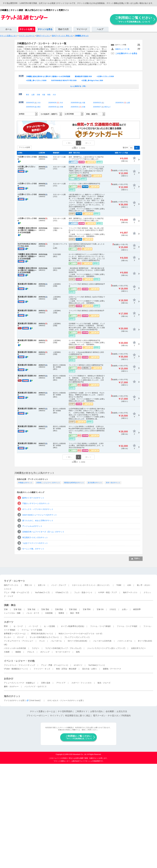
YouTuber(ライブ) (42, 592)
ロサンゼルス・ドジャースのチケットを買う (66, 700)
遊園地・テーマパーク (112, 669)
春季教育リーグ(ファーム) (15, 634)
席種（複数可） (92, 114)
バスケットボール (125, 641)
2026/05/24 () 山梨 (123, 103)
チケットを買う (27, 29)
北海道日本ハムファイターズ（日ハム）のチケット (43, 532)
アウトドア (61, 683)
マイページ (82, 29)
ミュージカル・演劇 (12, 613)
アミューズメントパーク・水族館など (19, 683)
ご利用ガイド (81, 711)
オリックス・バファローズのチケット (38, 509)
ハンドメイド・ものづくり (36, 686)
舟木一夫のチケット (113, 483)
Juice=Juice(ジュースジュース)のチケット (40, 515)
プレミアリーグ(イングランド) (77, 637)
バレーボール (56, 641)
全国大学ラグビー (138, 648)
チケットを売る (45, 29)
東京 (28, 95)
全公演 (21, 76)
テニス (42, 641)
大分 (54, 95)
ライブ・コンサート (15, 581)
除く (137, 148)
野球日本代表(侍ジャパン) (42, 634)
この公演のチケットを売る (126, 53)
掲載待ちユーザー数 (122, 49)
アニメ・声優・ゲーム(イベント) (54, 665)
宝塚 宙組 (73, 609)
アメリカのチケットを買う (15, 700)
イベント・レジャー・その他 (19, 661)
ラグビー (36, 648)
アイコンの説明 (24, 147)
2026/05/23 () (98, 103)
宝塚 (6, 609)
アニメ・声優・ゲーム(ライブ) (16, 592)
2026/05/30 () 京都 (56, 107)
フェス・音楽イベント (83, 592)
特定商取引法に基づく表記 (78, 716)
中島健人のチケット (25, 483)
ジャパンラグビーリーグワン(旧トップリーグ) (106, 648)
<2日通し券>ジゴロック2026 (36, 81)
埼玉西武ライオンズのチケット (35, 537)
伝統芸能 (49, 613)
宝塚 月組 (31, 609)
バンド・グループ (59, 585)
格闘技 (18, 652)
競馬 (78, 652)
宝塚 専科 (87, 609)
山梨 (33, 95)
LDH (129, 585)
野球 (6, 626)
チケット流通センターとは (43, 711)
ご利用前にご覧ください (133, 19)
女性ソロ (42, 585)
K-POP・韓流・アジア (108, 592)
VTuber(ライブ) (62, 592)
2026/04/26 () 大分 (56, 103)
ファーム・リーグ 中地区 (127, 626)
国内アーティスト (11, 585)
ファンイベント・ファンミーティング (19, 665)
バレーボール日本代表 (102, 641)
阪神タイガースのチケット (33, 498)
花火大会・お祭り (89, 669)
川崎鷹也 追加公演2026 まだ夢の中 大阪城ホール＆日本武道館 (48, 76)
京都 (38, 95)
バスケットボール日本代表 (15, 648)
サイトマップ (56, 716)
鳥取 (49, 95)
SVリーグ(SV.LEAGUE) (77, 641)
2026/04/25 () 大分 (33, 103)
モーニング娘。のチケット (33, 549)
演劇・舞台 (10, 605)
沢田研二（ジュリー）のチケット (48, 483)
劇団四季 (137, 609)
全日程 (21, 102)
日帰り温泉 (46, 683)
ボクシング (45, 652)
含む (131, 148)
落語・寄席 (75, 613)
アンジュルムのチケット (32, 526)
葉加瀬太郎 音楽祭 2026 (83, 76)
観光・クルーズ (104, 683)
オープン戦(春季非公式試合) (73, 626)
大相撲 (7, 652)
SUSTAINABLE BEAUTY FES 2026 (64, 81)
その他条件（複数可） (50, 114)
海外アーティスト (130, 592)
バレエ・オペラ (33, 613)
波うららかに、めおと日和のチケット (38, 520)
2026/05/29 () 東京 (33, 107)
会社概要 (110, 711)
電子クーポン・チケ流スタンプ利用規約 (112, 716)
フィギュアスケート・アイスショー (19, 641)
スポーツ (9, 622)
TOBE (119, 585)
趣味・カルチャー (11, 686)
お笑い (125, 609)
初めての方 (63, 29)
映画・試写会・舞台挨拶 (66, 669)
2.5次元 (113, 609)
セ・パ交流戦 (49, 626)
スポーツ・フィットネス (82, 683)
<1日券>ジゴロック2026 (105, 76)
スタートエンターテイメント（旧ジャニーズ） (91, 585)
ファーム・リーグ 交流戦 (32, 630)
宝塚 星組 (59, 609)
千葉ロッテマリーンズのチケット (36, 503)
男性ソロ (28, 585)
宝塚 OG (100, 609)
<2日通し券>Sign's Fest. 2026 (92, 81)
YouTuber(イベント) (96, 665)
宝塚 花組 (18, 609)
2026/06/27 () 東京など (102, 107)
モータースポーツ (63, 652)
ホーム (9, 29)
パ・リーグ (33, 626)
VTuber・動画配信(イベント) (16, 669)
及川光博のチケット (95, 483)
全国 (20, 94)
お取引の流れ (97, 711)
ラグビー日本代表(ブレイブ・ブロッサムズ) (63, 648)
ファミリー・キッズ (42, 669)
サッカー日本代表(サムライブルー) (44, 637)
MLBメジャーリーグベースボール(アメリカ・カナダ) (80, 634)
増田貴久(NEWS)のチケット (74, 483)
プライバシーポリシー (37, 716)
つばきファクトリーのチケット (35, 543)
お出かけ (9, 679)
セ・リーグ (18, 626)
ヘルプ (100, 29)
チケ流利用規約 (65, 711)
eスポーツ (78, 665)
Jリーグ (20, 637)
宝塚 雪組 (45, 609)
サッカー (8, 637)
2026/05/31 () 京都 (78, 107)
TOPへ (137, 558)
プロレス (31, 652)
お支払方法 (122, 711)
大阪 (44, 95)
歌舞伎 (61, 613)
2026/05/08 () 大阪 (78, 103)
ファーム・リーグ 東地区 (100, 626)
